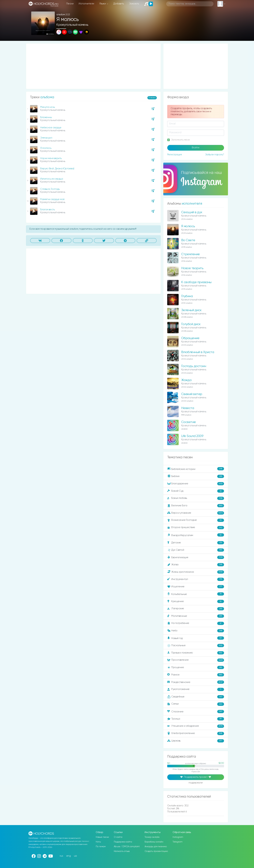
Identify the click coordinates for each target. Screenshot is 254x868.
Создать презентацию (156, 851)
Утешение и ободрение (196, 726)
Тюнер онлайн (152, 837)
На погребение (196, 623)
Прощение (196, 667)
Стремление (190, 254)
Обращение (190, 338)
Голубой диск (191, 324)
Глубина (187, 296)
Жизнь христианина (196, 572)
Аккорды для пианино (156, 847)
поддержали (196, 783)
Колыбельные (196, 594)
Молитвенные (196, 616)
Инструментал (196, 579)
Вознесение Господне (196, 520)
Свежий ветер (192, 394)
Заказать (134, 4)
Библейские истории (196, 469)
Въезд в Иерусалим (196, 535)
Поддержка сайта (123, 842)
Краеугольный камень (72, 25)
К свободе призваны (196, 282)
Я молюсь (46, 148)
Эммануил (46, 138)
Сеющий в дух (192, 212)
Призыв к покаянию (196, 653)
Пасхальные (196, 646)
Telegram (177, 842)
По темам (101, 847)
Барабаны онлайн (154, 842)
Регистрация (175, 155)
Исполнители (86, 4)
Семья (196, 704)
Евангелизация (196, 557)
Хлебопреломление (196, 733)
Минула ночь (48, 107)
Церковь (196, 741)
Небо (196, 631)
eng (69, 856)
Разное (196, 675)
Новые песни (102, 837)
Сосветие (189, 422)
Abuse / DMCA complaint (127, 847)
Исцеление (196, 587)
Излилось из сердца (52, 179)
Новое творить (192, 268)
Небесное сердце (51, 128)
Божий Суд (196, 491)
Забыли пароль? (215, 155)
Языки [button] (103, 4)
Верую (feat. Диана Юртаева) (57, 169)
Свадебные (196, 697)
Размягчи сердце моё (52, 199)
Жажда (186, 380)
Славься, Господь (50, 189)
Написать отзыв (122, 851)
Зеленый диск (191, 310)
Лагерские (196, 609)
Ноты (98, 842)
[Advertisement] (93, 66)
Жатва (196, 565)
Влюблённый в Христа (198, 352)
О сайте (118, 837)
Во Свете (188, 240)
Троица (196, 719)
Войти (196, 148)
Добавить (119, 4)
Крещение (196, 601)
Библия (196, 476)
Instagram (178, 837)
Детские (196, 543)
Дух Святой (196, 550)
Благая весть (47, 210)
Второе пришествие (196, 528)
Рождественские (196, 682)
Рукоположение (196, 689)
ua (75, 856)
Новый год (196, 638)
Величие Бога (196, 506)
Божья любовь (196, 498)
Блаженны (46, 117)
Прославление (196, 660)
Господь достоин (194, 366)
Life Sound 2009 (192, 436)
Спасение (196, 712)
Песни (70, 4)
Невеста (188, 408)
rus (61, 856)
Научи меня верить (51, 158)
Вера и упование (196, 513)
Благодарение (196, 484)
